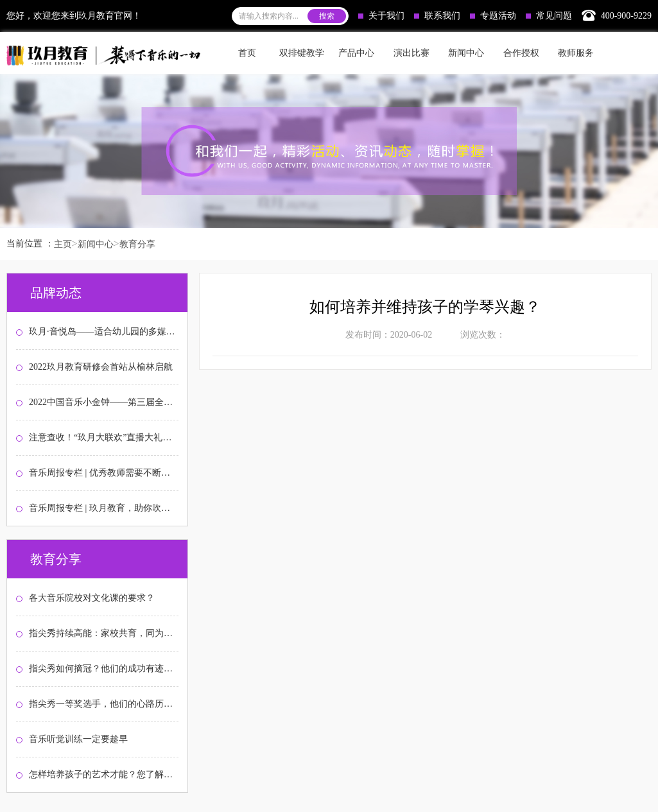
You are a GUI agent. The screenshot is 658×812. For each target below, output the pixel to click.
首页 (247, 53)
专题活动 (493, 16)
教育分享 (137, 244)
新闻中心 (96, 244)
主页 (63, 244)
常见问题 (549, 16)
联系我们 (437, 16)
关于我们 (381, 16)
